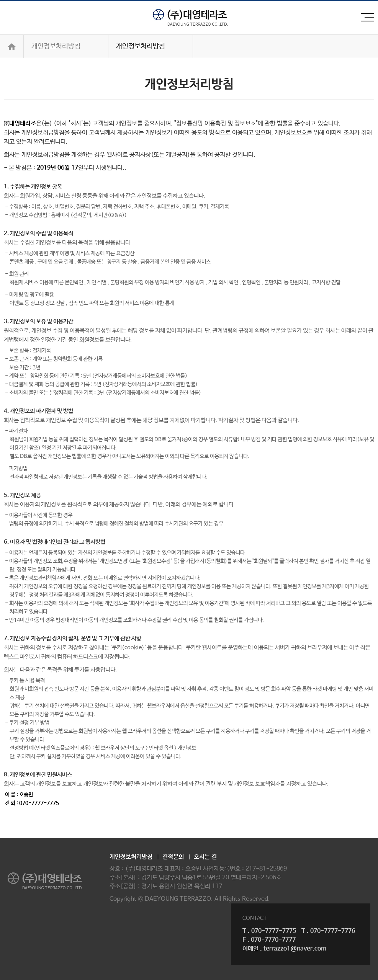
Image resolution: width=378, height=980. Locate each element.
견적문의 (173, 857)
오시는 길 (205, 857)
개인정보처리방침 (56, 46)
